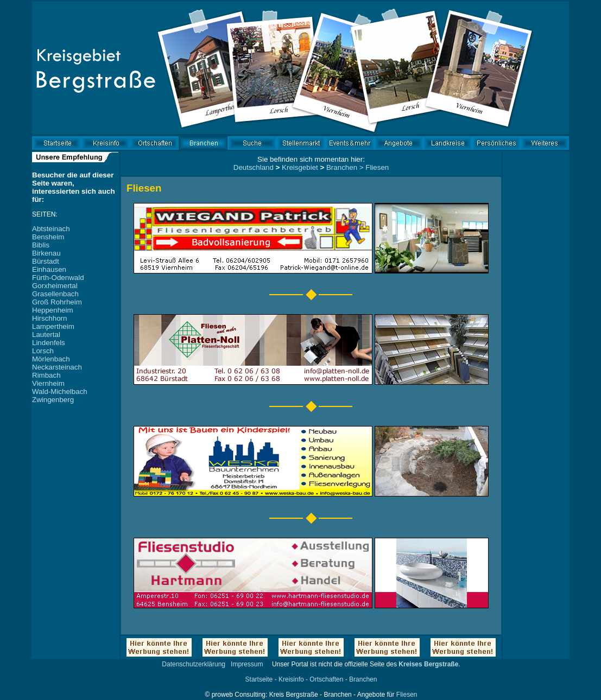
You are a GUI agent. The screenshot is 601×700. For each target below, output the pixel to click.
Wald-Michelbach (60, 392)
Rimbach (46, 375)
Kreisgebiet (300, 167)
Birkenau (46, 253)
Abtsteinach (51, 229)
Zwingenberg (53, 400)
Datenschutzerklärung (194, 664)
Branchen (342, 167)
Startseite (259, 679)
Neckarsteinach (57, 367)
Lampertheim (53, 326)
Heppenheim (53, 310)
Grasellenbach (55, 294)
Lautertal (46, 335)
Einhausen (49, 269)
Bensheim (48, 237)
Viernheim (48, 383)
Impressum (247, 664)
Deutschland (254, 167)
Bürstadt (46, 261)
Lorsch (43, 351)
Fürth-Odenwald (58, 278)
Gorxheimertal (55, 286)
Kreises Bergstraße (428, 664)
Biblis (41, 245)
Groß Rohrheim (57, 302)
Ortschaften (326, 679)
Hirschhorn (49, 318)
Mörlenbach (51, 359)
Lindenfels (49, 343)
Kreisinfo (291, 679)
